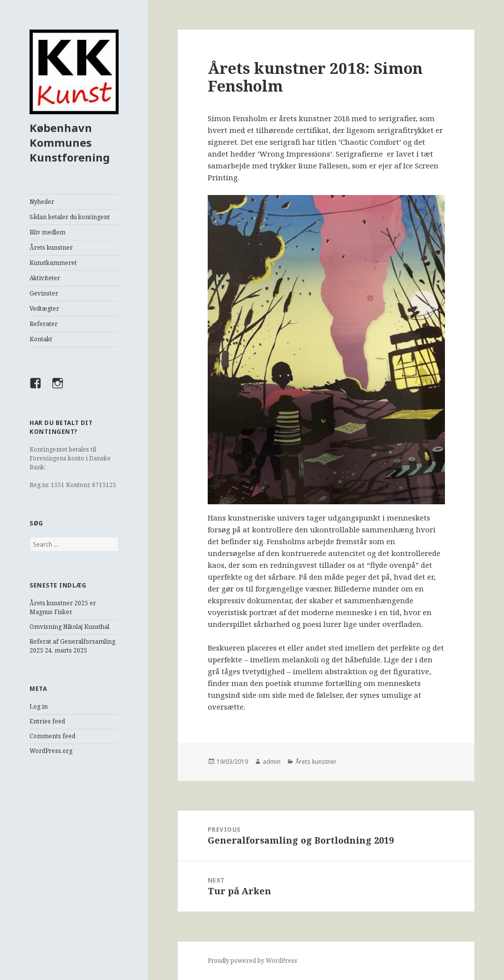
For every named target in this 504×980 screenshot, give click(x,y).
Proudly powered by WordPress (252, 961)
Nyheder (42, 202)
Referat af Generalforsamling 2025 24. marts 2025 (72, 646)
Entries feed (47, 721)
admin (272, 762)
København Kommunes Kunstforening (70, 142)
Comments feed (52, 736)
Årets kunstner (51, 247)
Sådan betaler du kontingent (70, 217)
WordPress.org (51, 751)
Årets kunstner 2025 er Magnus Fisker (63, 607)
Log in (39, 706)
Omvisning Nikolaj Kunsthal (69, 627)
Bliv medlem (47, 232)
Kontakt (41, 339)
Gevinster (44, 293)
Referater (44, 324)
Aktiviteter (45, 278)
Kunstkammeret (53, 263)
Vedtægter (44, 309)
